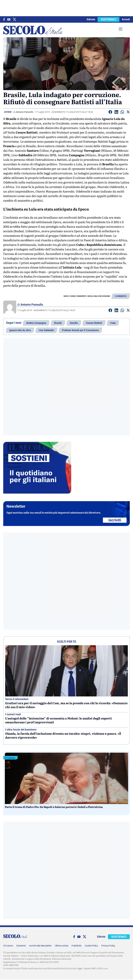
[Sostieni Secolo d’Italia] (37, 493)
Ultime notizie (62, 946)
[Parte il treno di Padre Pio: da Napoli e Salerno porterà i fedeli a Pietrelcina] (66, 778)
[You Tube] (9, 19)
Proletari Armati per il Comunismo (80, 330)
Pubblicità (77, 946)
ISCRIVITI (115, 520)
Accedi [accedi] (126, 19)
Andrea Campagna (36, 323)
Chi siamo (8, 946)
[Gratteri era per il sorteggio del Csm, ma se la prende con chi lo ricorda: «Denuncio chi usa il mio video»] (66, 671)
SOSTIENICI (108, 19)
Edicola (91, 19)
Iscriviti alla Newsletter (40, 946)
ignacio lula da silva (20, 330)
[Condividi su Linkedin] (116, 113)
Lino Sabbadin (46, 330)
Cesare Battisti (94, 323)
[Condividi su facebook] (110, 113)
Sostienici (21, 946)
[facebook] (4, 19)
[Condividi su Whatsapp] (122, 113)
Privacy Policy (108, 946)
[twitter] (14, 19)
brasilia (74, 323)
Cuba (113, 323)
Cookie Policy (91, 946)
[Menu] (121, 29)
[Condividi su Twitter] (128, 112)
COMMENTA (121, 296)
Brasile (58, 323)
